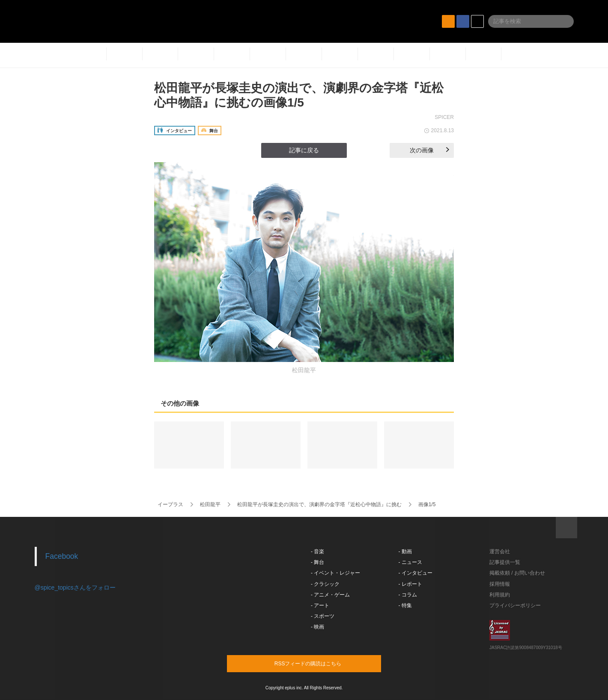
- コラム (408, 595)
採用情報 (500, 584)
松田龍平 (210, 504)
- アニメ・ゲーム (330, 595)
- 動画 (405, 552)
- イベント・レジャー (335, 573)
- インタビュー (416, 573)
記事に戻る (304, 150)
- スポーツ (323, 616)
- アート (320, 605)
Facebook (62, 556)
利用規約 (500, 595)
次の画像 (429, 150)
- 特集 (405, 605)
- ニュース (410, 562)
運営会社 (500, 552)
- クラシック (325, 584)
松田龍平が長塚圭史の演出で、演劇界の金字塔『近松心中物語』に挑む (319, 504)
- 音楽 (317, 552)
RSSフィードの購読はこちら (320, 663)
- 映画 (317, 627)
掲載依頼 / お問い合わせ (517, 573)
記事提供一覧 (505, 562)
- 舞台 (317, 562)
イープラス (170, 504)
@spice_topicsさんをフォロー (75, 587)
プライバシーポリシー (515, 605)
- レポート (410, 584)
